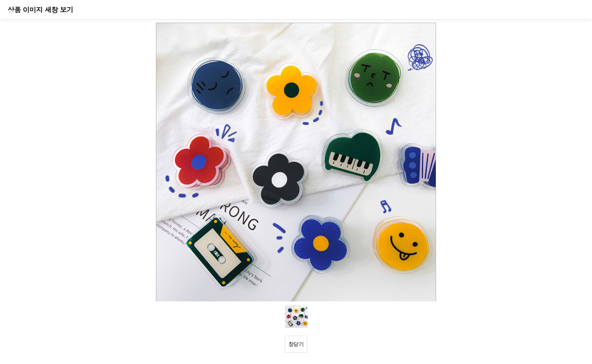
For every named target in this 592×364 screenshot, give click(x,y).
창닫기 (296, 344)
